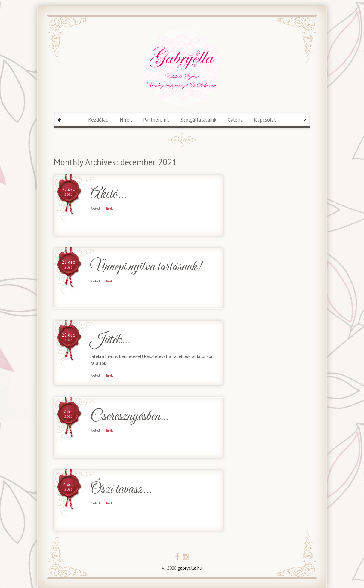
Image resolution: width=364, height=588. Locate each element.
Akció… (108, 194)
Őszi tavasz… (121, 489)
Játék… (110, 340)
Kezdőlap (98, 120)
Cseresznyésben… (129, 417)
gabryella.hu (189, 568)
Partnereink (156, 120)
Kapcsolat (265, 120)
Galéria (235, 120)
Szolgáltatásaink (199, 120)
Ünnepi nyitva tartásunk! (146, 267)
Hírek (126, 120)
